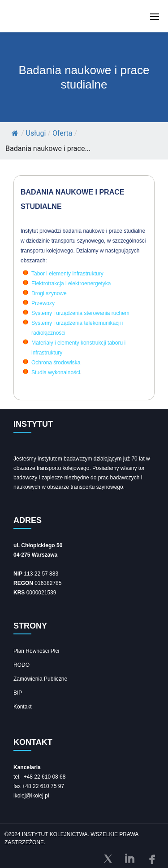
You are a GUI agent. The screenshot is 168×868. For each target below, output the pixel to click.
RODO (22, 665)
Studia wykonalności (56, 372)
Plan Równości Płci (36, 651)
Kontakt (23, 707)
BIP (18, 693)
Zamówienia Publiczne (40, 679)
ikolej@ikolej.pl (31, 796)
